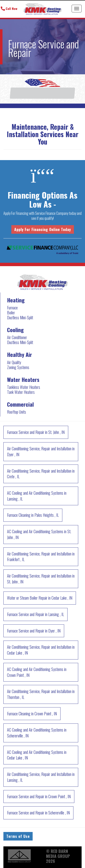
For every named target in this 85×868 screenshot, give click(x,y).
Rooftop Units (17, 412)
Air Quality (14, 362)
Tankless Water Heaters (24, 387)
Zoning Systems (18, 367)
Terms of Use (18, 836)
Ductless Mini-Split (20, 317)
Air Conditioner (17, 337)
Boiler (11, 313)
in (36, 432)
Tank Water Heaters (21, 392)
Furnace (12, 308)
